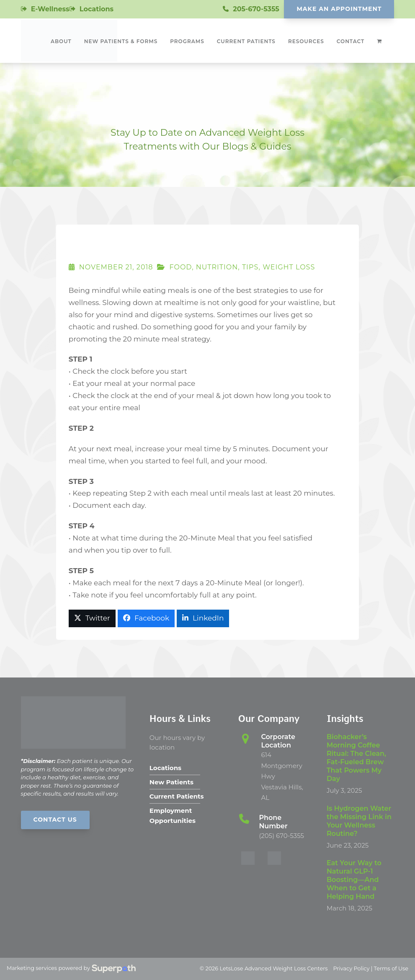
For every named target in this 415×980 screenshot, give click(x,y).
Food (180, 267)
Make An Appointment (339, 9)
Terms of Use (391, 968)
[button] (92, 618)
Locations (97, 9)
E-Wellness (50, 9)
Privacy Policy (351, 968)
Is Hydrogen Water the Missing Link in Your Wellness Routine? (359, 821)
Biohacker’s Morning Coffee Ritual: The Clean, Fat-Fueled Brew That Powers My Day (356, 758)
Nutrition (217, 267)
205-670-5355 (256, 9)
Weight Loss (289, 267)
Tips (250, 267)
